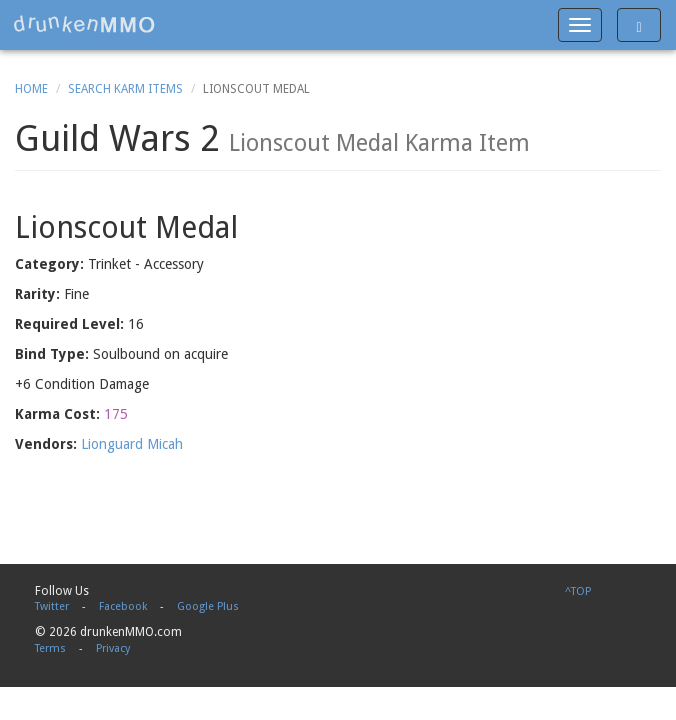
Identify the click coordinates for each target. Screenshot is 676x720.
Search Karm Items (125, 89)
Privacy (113, 648)
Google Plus (208, 606)
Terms (50, 648)
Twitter (52, 606)
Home (31, 89)
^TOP (578, 591)
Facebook (123, 606)
